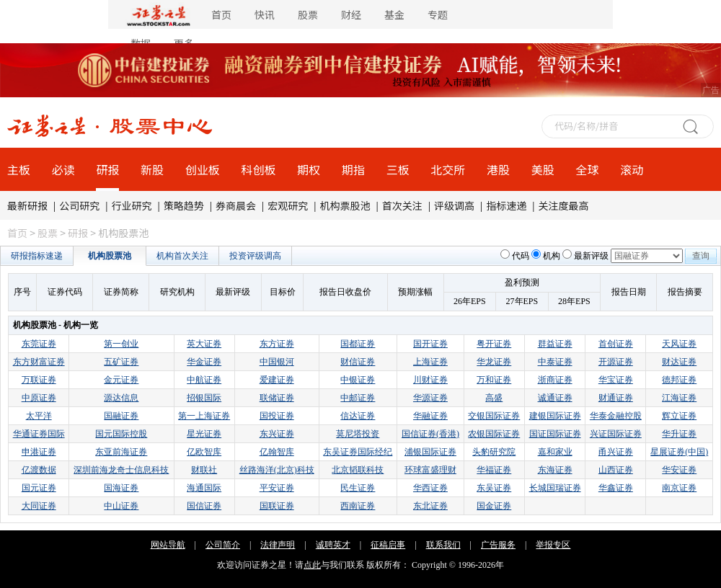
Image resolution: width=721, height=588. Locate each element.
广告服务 (498, 545)
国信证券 (204, 506)
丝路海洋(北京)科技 (277, 470)
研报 (107, 169)
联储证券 (277, 398)
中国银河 (277, 362)
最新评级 (591, 256)
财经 (351, 14)
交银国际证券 (494, 416)
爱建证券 (277, 380)
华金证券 (204, 362)
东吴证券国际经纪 (358, 452)
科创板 (259, 169)
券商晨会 (236, 205)
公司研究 (79, 205)
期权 (309, 169)
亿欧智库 (204, 452)
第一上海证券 (204, 416)
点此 (312, 565)
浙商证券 (555, 380)
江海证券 (679, 398)
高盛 (494, 398)
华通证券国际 (39, 434)
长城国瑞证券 (555, 488)
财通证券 (616, 398)
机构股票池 (110, 256)
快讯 (265, 14)
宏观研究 (288, 205)
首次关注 (402, 205)
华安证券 (679, 470)
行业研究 (132, 205)
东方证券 (277, 344)
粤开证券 (494, 344)
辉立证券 (679, 416)
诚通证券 (555, 398)
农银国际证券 (494, 434)
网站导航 (168, 545)
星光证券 (204, 434)
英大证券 (204, 344)
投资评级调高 (255, 256)
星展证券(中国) (679, 452)
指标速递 (506, 205)
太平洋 (39, 416)
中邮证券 (358, 398)
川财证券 (430, 380)
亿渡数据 (39, 470)
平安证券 (277, 488)
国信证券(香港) (430, 434)
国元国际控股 (121, 434)
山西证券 (616, 470)
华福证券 (494, 470)
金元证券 (121, 380)
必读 (63, 169)
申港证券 (39, 452)
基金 (394, 14)
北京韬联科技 (358, 470)
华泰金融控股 (616, 416)
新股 (152, 169)
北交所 (448, 169)
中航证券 (204, 380)
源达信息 (121, 398)
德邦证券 (679, 380)
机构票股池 (345, 205)
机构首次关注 (182, 256)
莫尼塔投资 (358, 434)
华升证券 (679, 434)
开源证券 (616, 362)
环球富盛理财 (430, 470)
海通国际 (204, 488)
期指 (353, 169)
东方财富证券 (39, 362)
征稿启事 (388, 545)
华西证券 (430, 488)
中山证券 (121, 506)
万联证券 (39, 380)
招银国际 (204, 398)
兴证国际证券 (616, 434)
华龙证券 (494, 362)
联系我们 (443, 545)
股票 (308, 14)
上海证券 (430, 362)
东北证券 (430, 506)
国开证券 (430, 344)
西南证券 (358, 506)
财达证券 (679, 362)
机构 (552, 256)
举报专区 (553, 545)
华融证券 (430, 416)
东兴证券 (277, 434)
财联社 (204, 470)
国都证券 (358, 344)
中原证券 (39, 398)
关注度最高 (564, 205)
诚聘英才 (333, 545)
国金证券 (494, 506)
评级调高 (454, 205)
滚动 (632, 169)
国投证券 (277, 416)
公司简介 (223, 545)
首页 (221, 14)
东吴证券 (494, 488)
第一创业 (121, 344)
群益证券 (555, 344)
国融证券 (121, 416)
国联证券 (277, 506)
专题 (438, 14)
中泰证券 (555, 362)
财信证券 (358, 362)
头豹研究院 (494, 452)
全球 (587, 169)
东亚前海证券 (121, 452)
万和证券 (494, 380)
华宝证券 (616, 380)
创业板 (203, 169)
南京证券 (679, 488)
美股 (543, 169)
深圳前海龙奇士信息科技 (121, 470)
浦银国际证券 (430, 452)
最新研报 (27, 205)
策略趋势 (184, 205)
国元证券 (39, 488)
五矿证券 (121, 362)
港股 (498, 169)
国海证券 (121, 488)
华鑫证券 (616, 488)
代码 (521, 256)
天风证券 (679, 344)
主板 (19, 169)
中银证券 (358, 380)
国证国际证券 (555, 434)
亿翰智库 (277, 452)
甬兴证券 (616, 452)
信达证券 (358, 416)
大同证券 (39, 506)
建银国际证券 (555, 416)
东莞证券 (39, 344)
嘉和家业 (555, 452)
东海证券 (555, 470)
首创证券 (616, 344)
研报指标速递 (37, 256)
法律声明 (278, 545)
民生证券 (358, 488)
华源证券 (430, 398)
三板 (398, 169)
